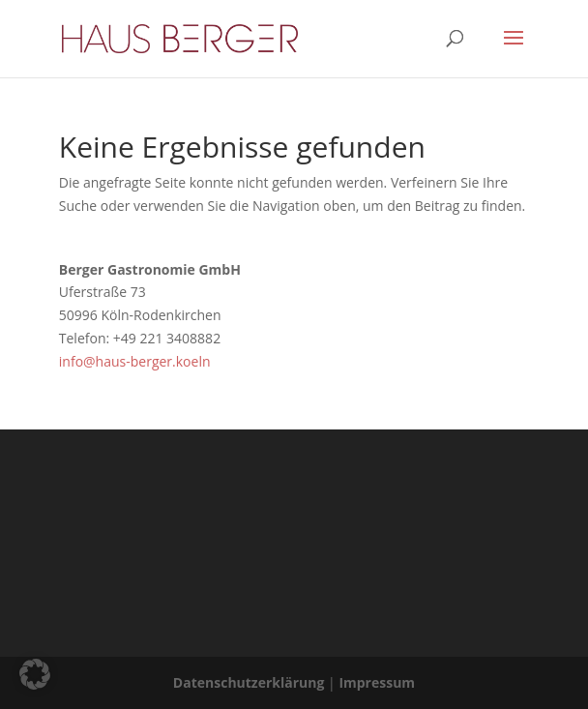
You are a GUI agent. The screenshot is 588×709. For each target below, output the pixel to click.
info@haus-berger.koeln (135, 361)
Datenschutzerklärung (249, 682)
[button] (35, 674)
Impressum (377, 682)
